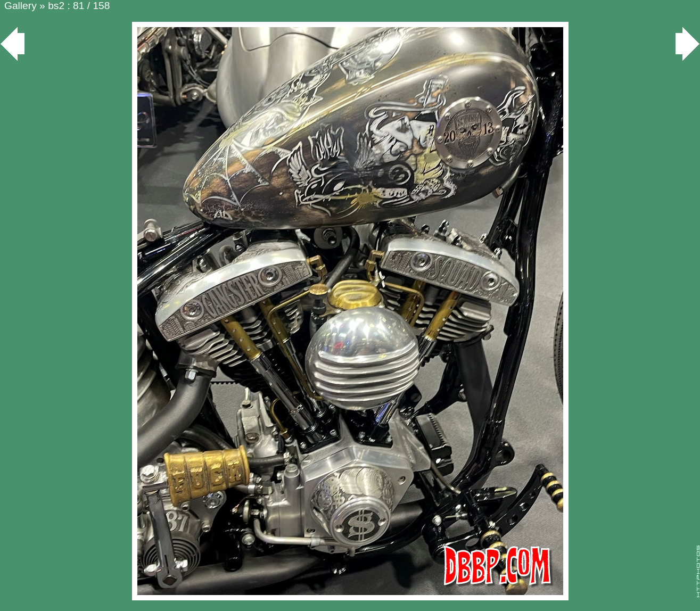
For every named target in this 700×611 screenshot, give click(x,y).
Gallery (20, 6)
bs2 (56, 6)
